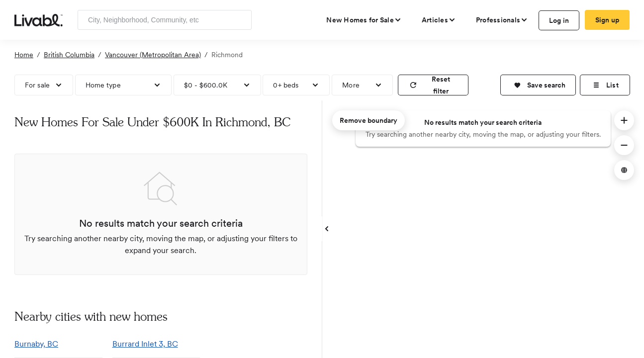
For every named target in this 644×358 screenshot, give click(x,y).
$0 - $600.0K (206, 85)
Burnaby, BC (36, 344)
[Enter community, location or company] (165, 20)
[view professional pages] (502, 20)
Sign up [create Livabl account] (607, 20)
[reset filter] (433, 85)
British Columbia (69, 55)
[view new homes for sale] (364, 20)
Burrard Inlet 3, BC (145, 344)
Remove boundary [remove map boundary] (368, 120)
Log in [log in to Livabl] (559, 20)
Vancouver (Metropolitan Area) (153, 55)
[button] (538, 85)
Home (24, 55)
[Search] (240, 20)
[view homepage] (39, 19)
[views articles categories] (439, 20)
